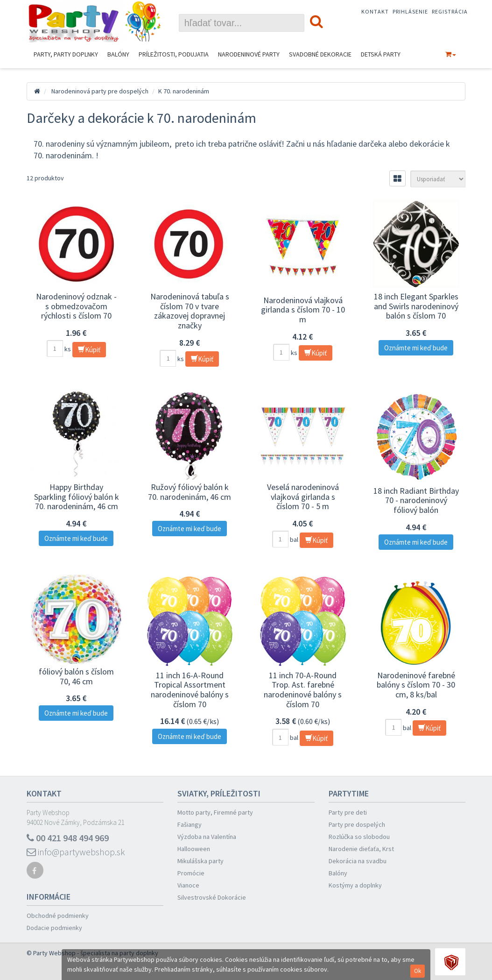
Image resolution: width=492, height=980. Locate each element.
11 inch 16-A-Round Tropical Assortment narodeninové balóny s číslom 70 (190, 690)
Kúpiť (89, 350)
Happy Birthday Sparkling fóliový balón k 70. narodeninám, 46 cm (77, 497)
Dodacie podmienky (54, 928)
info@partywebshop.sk (76, 852)
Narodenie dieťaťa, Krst (361, 849)
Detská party (381, 54)
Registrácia (450, 11)
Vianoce (188, 885)
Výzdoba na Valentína (207, 837)
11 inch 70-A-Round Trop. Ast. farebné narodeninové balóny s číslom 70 (303, 690)
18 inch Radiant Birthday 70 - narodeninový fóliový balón (416, 500)
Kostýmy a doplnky (355, 885)
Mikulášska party (200, 861)
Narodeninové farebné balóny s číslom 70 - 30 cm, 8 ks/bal (416, 685)
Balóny (118, 54)
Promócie (191, 873)
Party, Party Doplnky (66, 54)
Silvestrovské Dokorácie (212, 897)
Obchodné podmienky (58, 916)
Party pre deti (348, 812)
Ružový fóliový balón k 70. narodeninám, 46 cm (190, 492)
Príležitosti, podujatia (174, 54)
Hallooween (194, 849)
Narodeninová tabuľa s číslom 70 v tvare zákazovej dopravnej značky (190, 311)
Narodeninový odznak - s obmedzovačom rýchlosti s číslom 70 (76, 306)
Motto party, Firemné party (215, 812)
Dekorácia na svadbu (358, 861)
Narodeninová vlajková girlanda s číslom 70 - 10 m (303, 310)
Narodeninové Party (249, 54)
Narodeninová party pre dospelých (100, 91)
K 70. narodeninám (184, 91)
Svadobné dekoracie (320, 54)
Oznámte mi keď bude (416, 348)
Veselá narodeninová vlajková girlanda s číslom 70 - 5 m (303, 497)
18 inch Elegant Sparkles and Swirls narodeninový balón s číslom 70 (416, 306)
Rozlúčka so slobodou (359, 837)
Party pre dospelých (357, 824)
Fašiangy (190, 824)
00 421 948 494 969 (68, 838)
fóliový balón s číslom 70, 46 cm (76, 676)
